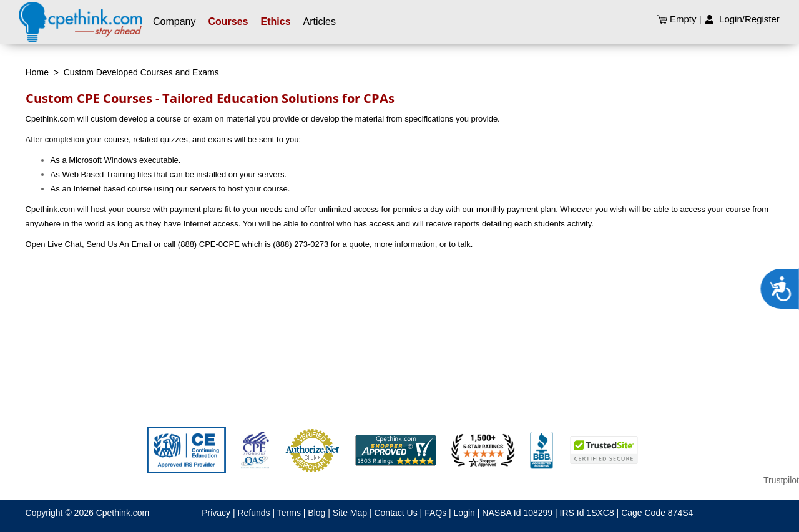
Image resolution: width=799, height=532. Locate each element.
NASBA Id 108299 (517, 513)
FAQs (435, 513)
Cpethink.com (123, 513)
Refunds (253, 513)
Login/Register (742, 19)
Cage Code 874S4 (657, 513)
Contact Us (395, 513)
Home (37, 72)
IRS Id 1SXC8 (587, 513)
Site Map (350, 513)
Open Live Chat (54, 244)
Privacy (216, 513)
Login (464, 513)
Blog (316, 513)
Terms (289, 513)
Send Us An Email (119, 244)
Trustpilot (781, 480)
